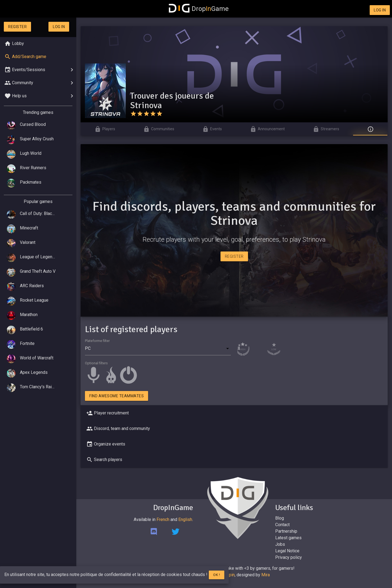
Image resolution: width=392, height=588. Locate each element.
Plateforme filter (97, 341)
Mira (266, 575)
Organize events (105, 444)
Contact (282, 525)
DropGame (199, 9)
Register (17, 27)
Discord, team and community (118, 429)
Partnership (286, 531)
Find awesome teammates (117, 396)
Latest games (288, 538)
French (163, 519)
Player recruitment (107, 413)
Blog (280, 518)
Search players (104, 460)
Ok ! (217, 575)
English (185, 519)
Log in (380, 10)
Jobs (280, 544)
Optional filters (96, 363)
